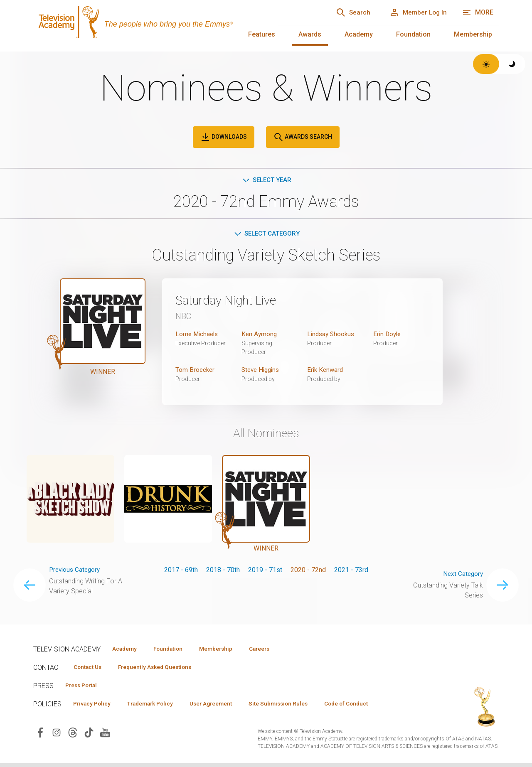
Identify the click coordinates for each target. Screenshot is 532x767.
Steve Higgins (262, 371)
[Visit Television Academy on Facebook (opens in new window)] (40, 736)
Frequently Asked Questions (162, 669)
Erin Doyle (388, 336)
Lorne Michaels (198, 336)
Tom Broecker (196, 371)
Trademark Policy (157, 707)
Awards (310, 34)
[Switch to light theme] (486, 64)
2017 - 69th (181, 572)
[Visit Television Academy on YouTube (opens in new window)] (105, 736)
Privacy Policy (94, 707)
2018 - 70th (223, 572)
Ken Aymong (260, 336)
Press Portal (84, 688)
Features (262, 34)
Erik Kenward (326, 371)
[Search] (345, 12)
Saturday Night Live (231, 302)
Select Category (266, 235)
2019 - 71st (265, 572)
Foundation (413, 34)
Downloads (224, 137)
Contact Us (90, 669)
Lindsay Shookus (332, 336)
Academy (359, 34)
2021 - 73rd (351, 572)
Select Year (266, 180)
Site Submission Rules (296, 707)
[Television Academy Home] (147, 25)
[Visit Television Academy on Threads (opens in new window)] (73, 736)
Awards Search (303, 137)
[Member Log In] (415, 12)
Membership (473, 34)
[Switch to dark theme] (512, 64)
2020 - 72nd (308, 572)
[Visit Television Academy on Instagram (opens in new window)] (57, 736)
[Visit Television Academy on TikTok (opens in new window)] (89, 736)
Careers (275, 651)
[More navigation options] (478, 12)
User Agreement (223, 707)
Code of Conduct (369, 707)
